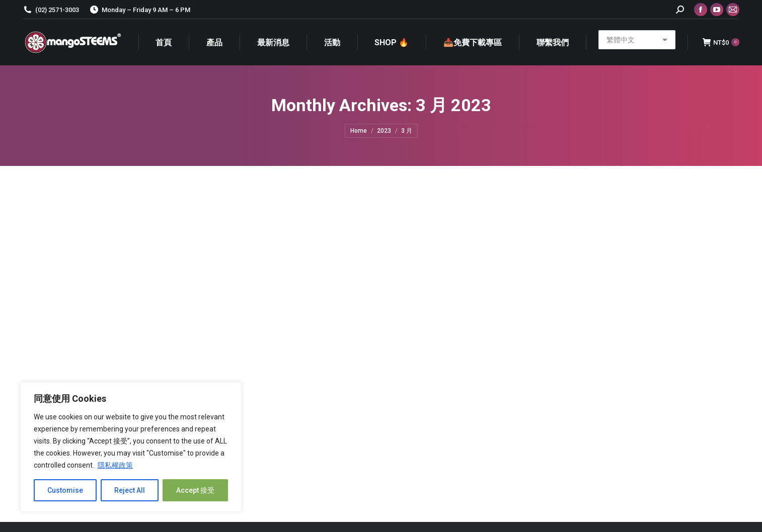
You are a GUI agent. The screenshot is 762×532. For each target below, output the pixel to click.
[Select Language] (637, 40)
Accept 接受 (195, 490)
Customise (65, 490)
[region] (131, 447)
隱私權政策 (115, 465)
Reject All (130, 490)
